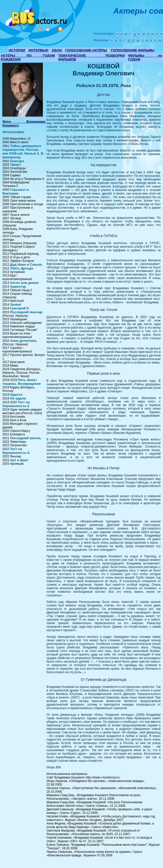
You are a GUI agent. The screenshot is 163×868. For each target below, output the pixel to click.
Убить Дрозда (21, 268)
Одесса (16, 395)
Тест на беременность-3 (16, 451)
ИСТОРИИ (17, 50)
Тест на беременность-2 (16, 404)
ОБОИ (57, 50)
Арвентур (18, 287)
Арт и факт (19, 460)
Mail (48, 30)
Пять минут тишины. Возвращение (21, 382)
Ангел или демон (24, 283)
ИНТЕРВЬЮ (39, 50)
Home (40, 29)
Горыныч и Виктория (15, 192)
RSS (60, 29)
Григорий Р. (20, 308)
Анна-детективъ (23, 341)
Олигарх (17, 161)
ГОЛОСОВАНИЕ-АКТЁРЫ (86, 50)
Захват (16, 304)
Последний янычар (26, 312)
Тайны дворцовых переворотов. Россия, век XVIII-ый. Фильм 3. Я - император (24, 152)
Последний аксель (25, 438)
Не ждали (18, 398)
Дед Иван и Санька (26, 264)
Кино (37, 16)
